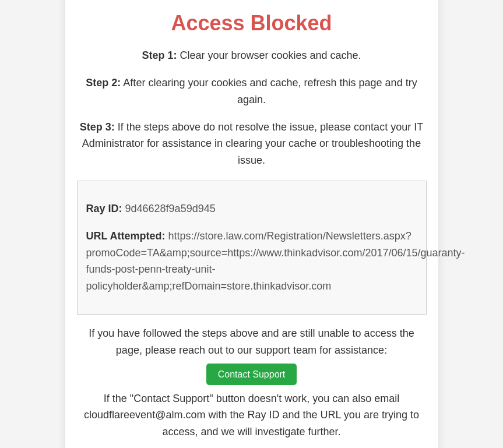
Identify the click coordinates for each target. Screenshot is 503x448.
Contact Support (252, 374)
